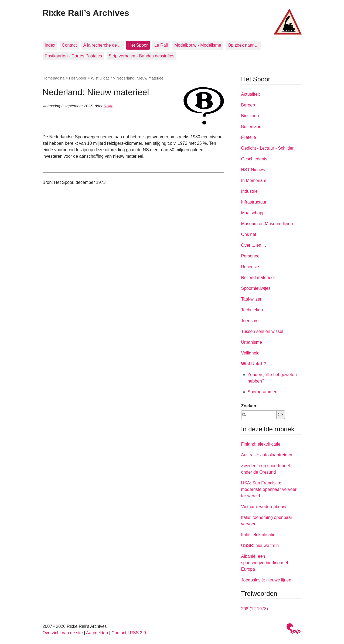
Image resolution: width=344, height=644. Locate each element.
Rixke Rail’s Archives (86, 13)
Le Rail (161, 45)
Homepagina (54, 78)
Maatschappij (254, 213)
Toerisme (250, 321)
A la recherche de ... (103, 45)
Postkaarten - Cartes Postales (74, 56)
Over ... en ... (254, 245)
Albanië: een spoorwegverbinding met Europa (265, 563)
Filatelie (249, 137)
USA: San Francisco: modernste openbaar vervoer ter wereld (269, 489)
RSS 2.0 (138, 633)
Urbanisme (252, 342)
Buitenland (251, 127)
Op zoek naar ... (243, 45)
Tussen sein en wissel (262, 331)
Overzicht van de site (63, 633)
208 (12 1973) (255, 609)
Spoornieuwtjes (256, 288)
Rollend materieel (258, 278)
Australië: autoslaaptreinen (267, 455)
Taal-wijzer (251, 299)
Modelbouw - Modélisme (198, 45)
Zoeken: (249, 406)
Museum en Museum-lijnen (267, 224)
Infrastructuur (254, 202)
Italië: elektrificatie (258, 535)
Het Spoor (138, 45)
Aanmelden (97, 633)
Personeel (251, 256)
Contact (69, 45)
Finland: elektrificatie (261, 444)
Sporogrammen (263, 392)
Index (50, 45)
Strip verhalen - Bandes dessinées (142, 56)
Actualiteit (251, 94)
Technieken (252, 310)
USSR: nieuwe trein (260, 545)
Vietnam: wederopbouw (264, 507)
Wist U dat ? (101, 78)
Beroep (248, 105)
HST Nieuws (253, 170)
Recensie (250, 267)
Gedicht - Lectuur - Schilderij (268, 148)
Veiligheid (251, 353)
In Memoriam (254, 180)
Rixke (108, 106)
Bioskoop (250, 116)
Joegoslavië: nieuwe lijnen (266, 580)
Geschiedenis (254, 159)
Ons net (249, 234)
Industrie (249, 191)
